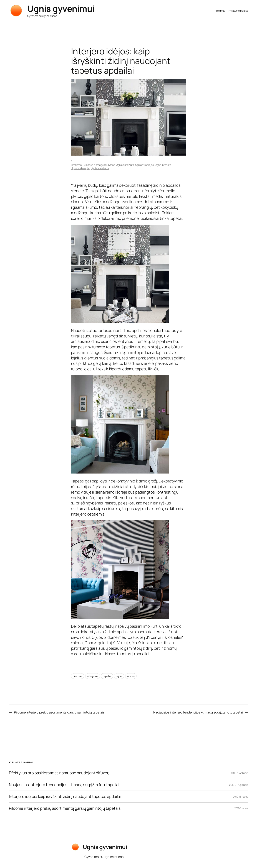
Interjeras (76, 165)
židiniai (131, 676)
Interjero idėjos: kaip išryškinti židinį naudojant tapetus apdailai (65, 797)
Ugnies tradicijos (144, 165)
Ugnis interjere (163, 165)
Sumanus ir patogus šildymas (99, 165)
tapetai (107, 676)
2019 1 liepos (241, 808)
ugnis (119, 676)
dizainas (78, 676)
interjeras (93, 676)
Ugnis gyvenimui (61, 8)
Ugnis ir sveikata (100, 168)
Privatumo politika (238, 11)
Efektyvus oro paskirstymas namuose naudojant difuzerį (59, 773)
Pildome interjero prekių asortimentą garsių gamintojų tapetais (59, 712)
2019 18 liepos (240, 797)
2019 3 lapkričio (240, 773)
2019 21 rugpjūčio (239, 785)
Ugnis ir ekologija (80, 168)
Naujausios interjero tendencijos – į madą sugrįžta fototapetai (198, 712)
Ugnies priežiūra (125, 165)
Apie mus (220, 11)
